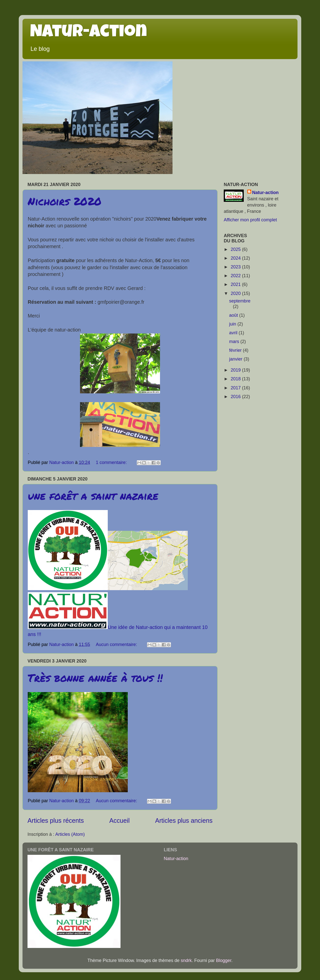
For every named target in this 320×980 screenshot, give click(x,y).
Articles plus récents (56, 821)
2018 (236, 379)
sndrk (186, 960)
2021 (236, 284)
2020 (236, 293)
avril (234, 333)
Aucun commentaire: (117, 644)
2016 (236, 397)
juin (233, 324)
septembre (240, 301)
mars (235, 342)
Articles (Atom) (70, 834)
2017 (236, 388)
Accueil (119, 821)
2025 (236, 249)
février (236, 350)
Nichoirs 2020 (65, 201)
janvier (236, 359)
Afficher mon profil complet (250, 220)
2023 (236, 267)
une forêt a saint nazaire (93, 496)
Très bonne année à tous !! (95, 678)
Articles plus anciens (184, 821)
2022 (236, 276)
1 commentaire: (112, 462)
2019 (236, 370)
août (234, 315)
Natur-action (88, 33)
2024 (236, 258)
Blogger (224, 960)
